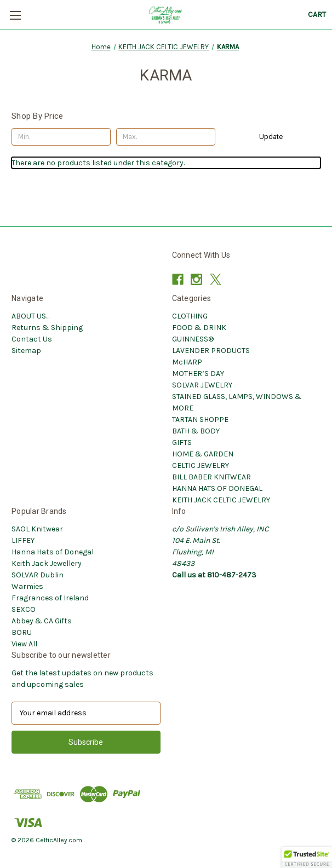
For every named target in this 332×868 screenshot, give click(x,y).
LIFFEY (23, 540)
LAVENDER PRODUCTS (211, 351)
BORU (22, 632)
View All (24, 644)
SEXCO (24, 609)
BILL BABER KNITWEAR (211, 477)
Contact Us (32, 339)
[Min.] (61, 137)
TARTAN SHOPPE (200, 419)
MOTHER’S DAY (198, 374)
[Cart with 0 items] (317, 15)
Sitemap (26, 351)
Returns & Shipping (47, 328)
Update (271, 137)
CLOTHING (190, 316)
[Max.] (166, 137)
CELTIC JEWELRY (201, 465)
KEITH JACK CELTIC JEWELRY (221, 500)
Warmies (27, 586)
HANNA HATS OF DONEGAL (217, 488)
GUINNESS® (193, 339)
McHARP (187, 362)
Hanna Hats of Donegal (53, 552)
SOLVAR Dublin (38, 575)
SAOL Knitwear (37, 529)
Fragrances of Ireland (50, 598)
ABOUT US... (30, 316)
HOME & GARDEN (203, 454)
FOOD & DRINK (199, 328)
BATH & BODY (196, 431)
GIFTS (182, 442)
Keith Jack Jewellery (47, 563)
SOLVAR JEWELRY (202, 385)
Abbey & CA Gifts (42, 621)
